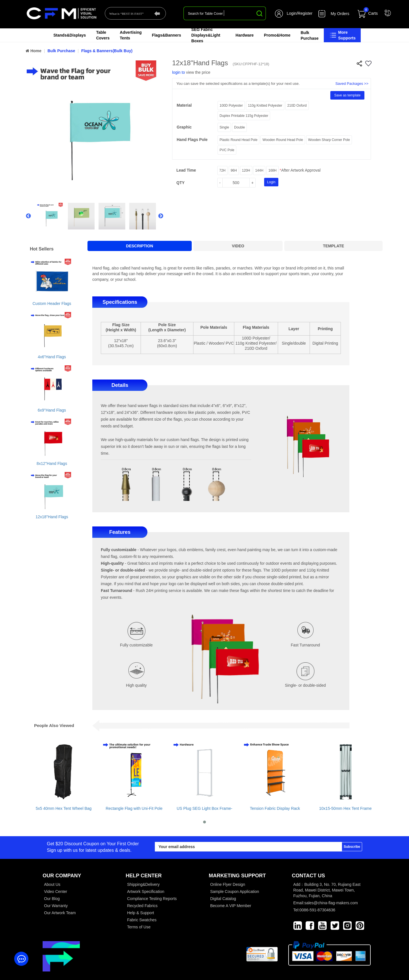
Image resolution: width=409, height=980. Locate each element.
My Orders (340, 14)
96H (234, 170)
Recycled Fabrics (142, 906)
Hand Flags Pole (192, 140)
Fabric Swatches (142, 920)
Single (224, 127)
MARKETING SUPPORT (237, 876)
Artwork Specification (146, 892)
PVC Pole (227, 150)
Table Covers (103, 35)
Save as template (348, 95)
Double (239, 127)
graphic (184, 127)
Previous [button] (28, 216)
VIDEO (238, 246)
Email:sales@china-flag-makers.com (326, 903)
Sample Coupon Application (235, 892)
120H (246, 170)
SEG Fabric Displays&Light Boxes (206, 35)
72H (222, 170)
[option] (95, 128)
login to (179, 72)
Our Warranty (56, 906)
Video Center (56, 892)
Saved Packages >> (352, 84)
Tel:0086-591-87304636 (314, 910)
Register (305, 13)
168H (273, 170)
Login (292, 13)
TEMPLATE (333, 246)
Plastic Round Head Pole (238, 140)
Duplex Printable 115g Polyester (244, 116)
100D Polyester (231, 106)
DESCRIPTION (140, 246)
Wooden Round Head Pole (283, 140)
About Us (52, 884)
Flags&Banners (167, 35)
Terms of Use (139, 927)
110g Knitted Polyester (265, 106)
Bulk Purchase (310, 35)
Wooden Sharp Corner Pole (329, 140)
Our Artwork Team (60, 913)
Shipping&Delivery (143, 884)
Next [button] (161, 216)
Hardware (245, 35)
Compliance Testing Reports (152, 899)
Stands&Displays (70, 35)
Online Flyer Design (228, 884)
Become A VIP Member (231, 906)
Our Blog (52, 899)
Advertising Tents (131, 35)
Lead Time (186, 170)
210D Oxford (297, 106)
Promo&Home (277, 35)
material (184, 105)
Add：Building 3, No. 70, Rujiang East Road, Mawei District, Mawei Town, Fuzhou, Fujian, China (327, 890)
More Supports (342, 35)
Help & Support (141, 913)
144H (259, 170)
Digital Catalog (223, 899)
